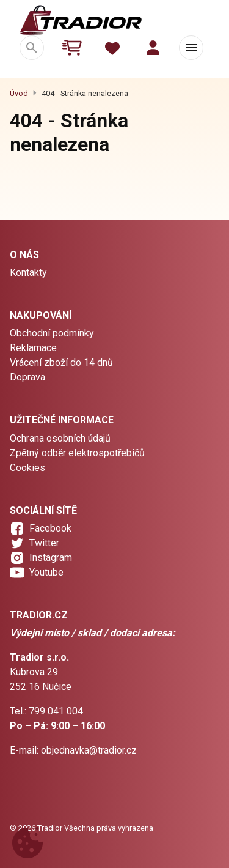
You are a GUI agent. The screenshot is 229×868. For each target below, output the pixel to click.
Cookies (27, 468)
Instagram (51, 558)
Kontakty (28, 273)
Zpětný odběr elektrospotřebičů (77, 453)
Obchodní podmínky (52, 333)
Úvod (19, 93)
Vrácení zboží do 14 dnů (61, 362)
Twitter (44, 543)
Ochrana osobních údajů (60, 438)
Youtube (46, 572)
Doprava (27, 377)
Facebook (50, 528)
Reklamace (33, 348)
